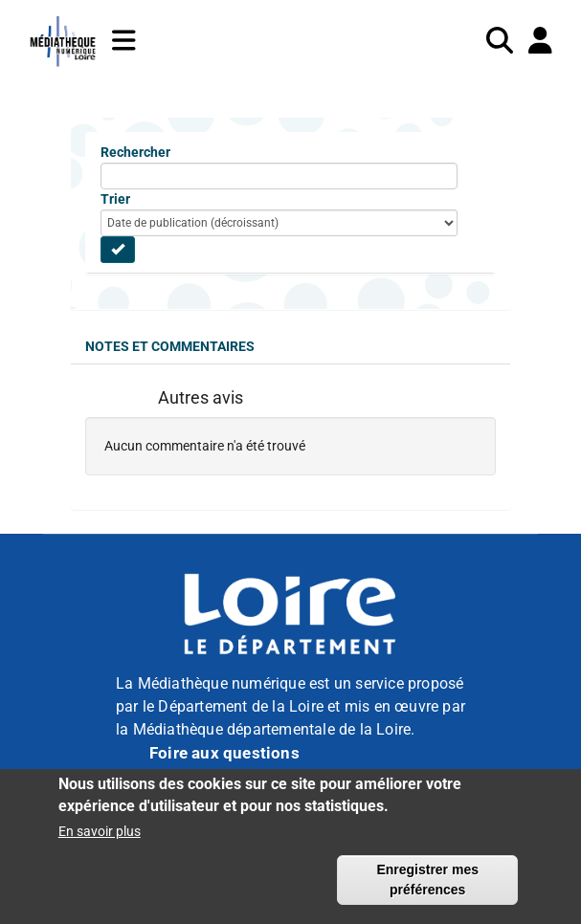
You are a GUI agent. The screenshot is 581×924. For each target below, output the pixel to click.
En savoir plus (100, 840)
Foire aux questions (224, 753)
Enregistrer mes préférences (427, 888)
